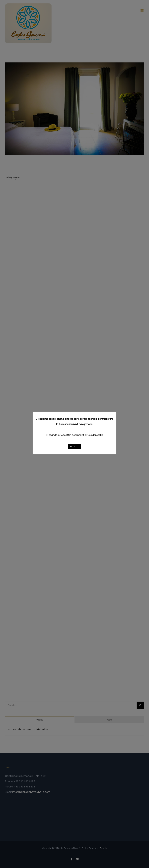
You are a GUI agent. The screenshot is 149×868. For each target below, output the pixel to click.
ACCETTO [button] (74, 446)
